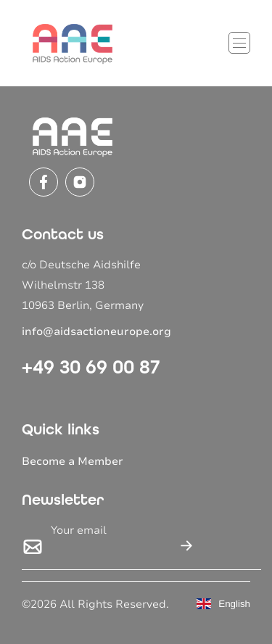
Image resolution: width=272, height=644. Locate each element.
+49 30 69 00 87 (91, 367)
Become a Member (73, 461)
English (223, 604)
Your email (79, 530)
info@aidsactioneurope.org (96, 331)
